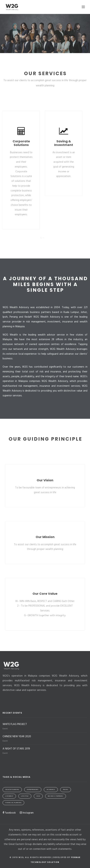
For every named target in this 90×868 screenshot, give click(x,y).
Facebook (9, 813)
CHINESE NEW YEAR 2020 (17, 737)
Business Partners (56, 796)
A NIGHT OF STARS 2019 (16, 749)
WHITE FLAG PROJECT (15, 724)
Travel (66, 790)
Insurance (51, 790)
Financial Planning (13, 803)
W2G (38, 796)
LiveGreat (9, 796)
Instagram (27, 813)
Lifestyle (25, 796)
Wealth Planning (12, 790)
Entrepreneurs (33, 790)
